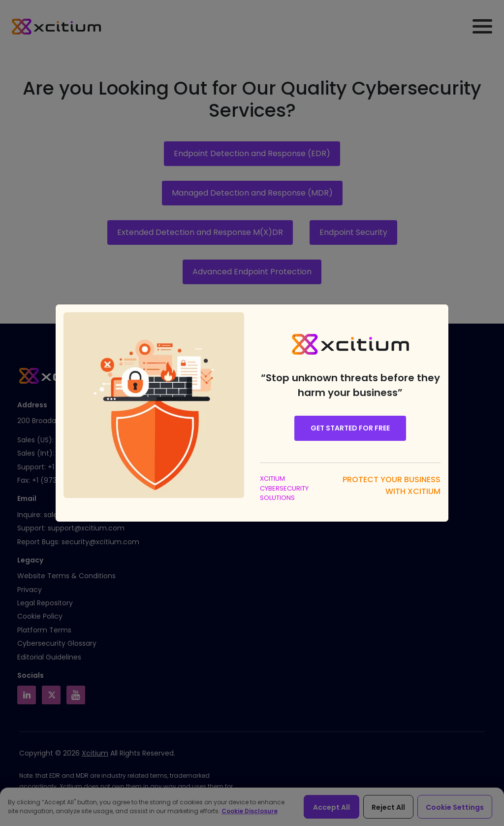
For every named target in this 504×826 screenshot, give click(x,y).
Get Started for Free (350, 428)
